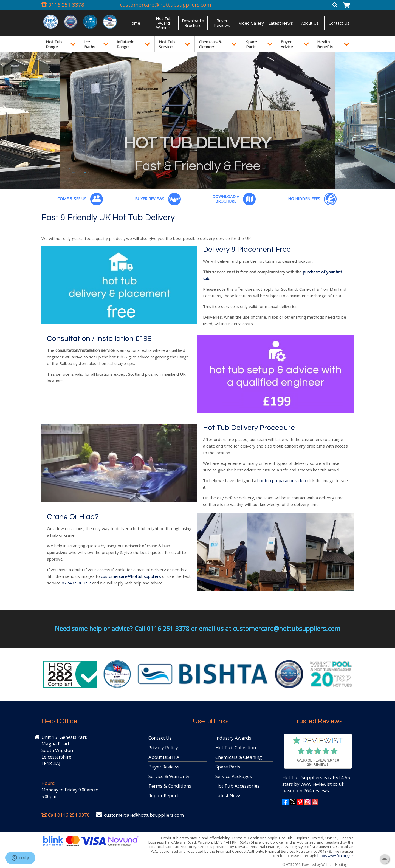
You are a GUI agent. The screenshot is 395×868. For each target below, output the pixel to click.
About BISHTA (164, 757)
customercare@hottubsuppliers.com (166, 5)
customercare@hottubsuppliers (131, 576)
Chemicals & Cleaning (239, 757)
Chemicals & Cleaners (210, 44)
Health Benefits (325, 44)
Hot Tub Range (54, 44)
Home (134, 23)
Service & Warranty (169, 776)
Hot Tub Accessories (237, 786)
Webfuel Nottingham (338, 865)
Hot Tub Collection (236, 747)
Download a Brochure (193, 23)
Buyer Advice (287, 44)
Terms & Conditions (170, 786)
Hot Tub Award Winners (164, 23)
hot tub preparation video (281, 480)
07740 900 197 (76, 583)
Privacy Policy (163, 747)
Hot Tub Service (167, 44)
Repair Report (163, 795)
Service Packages (234, 776)
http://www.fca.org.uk (335, 856)
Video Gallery (251, 23)
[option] (198, 121)
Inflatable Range (125, 44)
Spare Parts (252, 44)
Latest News (281, 23)
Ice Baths (90, 44)
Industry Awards (233, 738)
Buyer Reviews (222, 23)
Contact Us (339, 23)
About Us (310, 23)
